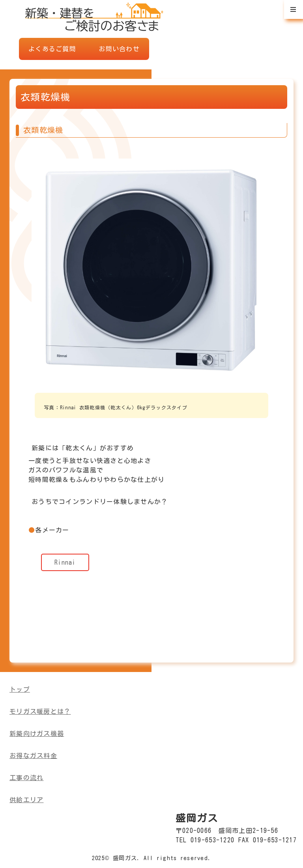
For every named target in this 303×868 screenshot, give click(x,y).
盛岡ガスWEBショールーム (94, 16)
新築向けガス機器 (37, 734)
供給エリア (26, 800)
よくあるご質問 (52, 49)
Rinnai (65, 562)
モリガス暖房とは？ (40, 711)
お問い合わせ (119, 49)
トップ (20, 689)
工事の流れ (26, 778)
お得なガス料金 (33, 756)
